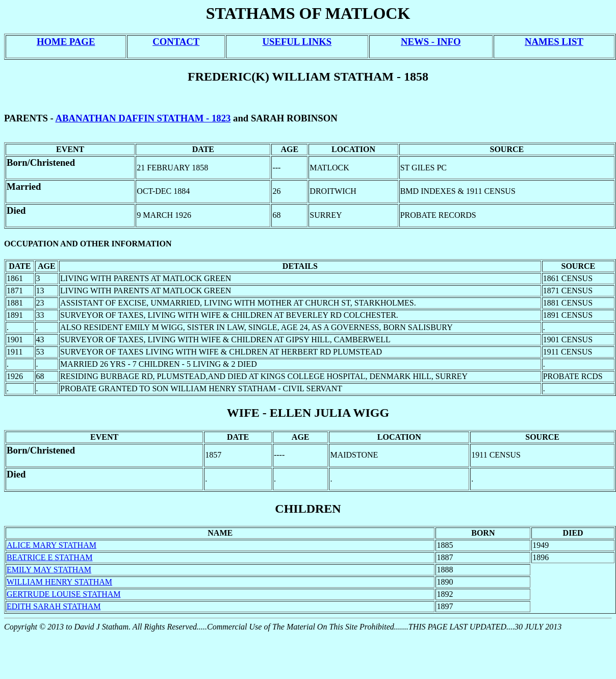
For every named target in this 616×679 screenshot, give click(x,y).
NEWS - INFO (431, 42)
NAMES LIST (554, 42)
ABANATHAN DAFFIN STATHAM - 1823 (143, 118)
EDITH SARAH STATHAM (54, 606)
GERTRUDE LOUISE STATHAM (64, 594)
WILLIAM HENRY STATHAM (59, 582)
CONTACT (176, 42)
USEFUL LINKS (297, 42)
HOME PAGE (66, 42)
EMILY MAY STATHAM (49, 570)
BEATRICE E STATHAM (50, 557)
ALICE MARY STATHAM (52, 545)
